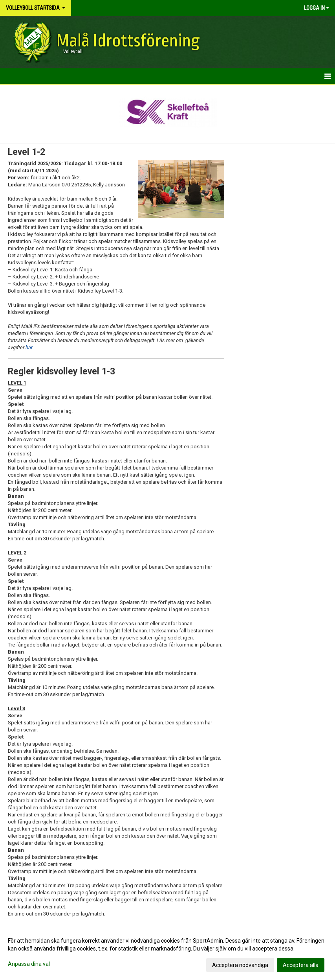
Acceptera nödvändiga (240, 965)
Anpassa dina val (29, 964)
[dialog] (167, 952)
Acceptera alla (301, 965)
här (28, 347)
